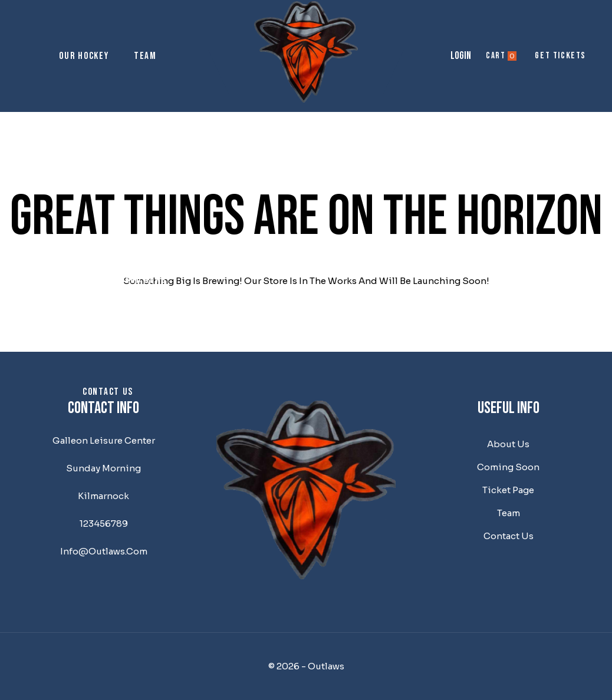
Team (145, 56)
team (509, 513)
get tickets (560, 56)
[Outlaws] (306, 52)
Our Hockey (84, 56)
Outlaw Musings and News (108, 280)
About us (108, 168)
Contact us (108, 392)
